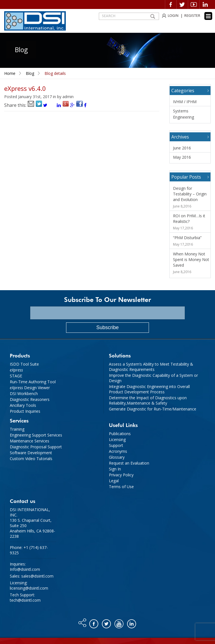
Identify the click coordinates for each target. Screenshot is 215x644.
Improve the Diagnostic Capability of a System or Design (153, 378)
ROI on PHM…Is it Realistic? (189, 219)
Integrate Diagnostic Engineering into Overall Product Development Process (149, 389)
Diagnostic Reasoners (30, 399)
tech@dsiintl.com (25, 600)
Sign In (115, 469)
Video (194, 4)
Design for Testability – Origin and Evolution (190, 194)
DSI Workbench (24, 393)
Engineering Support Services (36, 435)
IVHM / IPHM (185, 102)
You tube (119, 622)
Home (10, 73)
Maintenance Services (30, 441)
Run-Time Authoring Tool (33, 382)
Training (17, 429)
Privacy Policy (121, 475)
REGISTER (192, 16)
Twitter (182, 4)
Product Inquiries (25, 411)
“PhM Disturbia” (187, 238)
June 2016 (182, 148)
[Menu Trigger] (208, 16)
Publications (120, 434)
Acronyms (118, 451)
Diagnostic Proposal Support (36, 447)
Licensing (117, 439)
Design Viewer (30, 388)
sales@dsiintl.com (37, 576)
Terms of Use (121, 487)
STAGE (16, 376)
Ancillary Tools (23, 405)
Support (116, 445)
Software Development (31, 453)
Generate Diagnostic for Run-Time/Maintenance (153, 409)
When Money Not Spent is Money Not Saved (191, 259)
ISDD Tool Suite (24, 364)
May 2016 (182, 157)
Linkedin (205, 4)
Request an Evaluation (129, 463)
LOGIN (173, 16)
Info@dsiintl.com (25, 569)
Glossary (117, 457)
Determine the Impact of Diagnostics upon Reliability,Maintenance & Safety (148, 400)
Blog (30, 73)
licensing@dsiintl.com (29, 588)
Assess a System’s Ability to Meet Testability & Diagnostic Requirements (151, 367)
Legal (114, 481)
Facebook (171, 4)
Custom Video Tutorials (31, 459)
